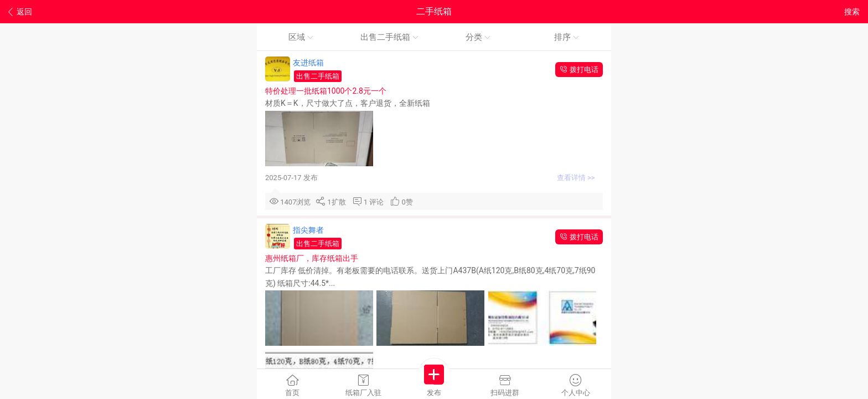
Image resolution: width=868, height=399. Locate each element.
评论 (378, 202)
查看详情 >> (577, 178)
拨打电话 (579, 70)
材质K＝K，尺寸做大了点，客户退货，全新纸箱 (348, 103)
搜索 (852, 12)
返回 (20, 12)
